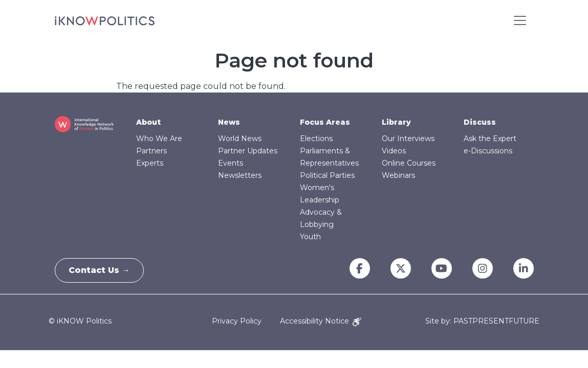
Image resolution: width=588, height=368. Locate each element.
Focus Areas (325, 122)
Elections (316, 139)
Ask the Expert (490, 139)
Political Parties (327, 175)
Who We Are (159, 139)
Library (396, 122)
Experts (150, 163)
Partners (151, 151)
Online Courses (409, 163)
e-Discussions (488, 151)
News (229, 122)
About (148, 122)
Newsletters (240, 175)
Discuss (480, 122)
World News (240, 139)
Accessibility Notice (321, 321)
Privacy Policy (237, 321)
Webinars (398, 175)
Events (231, 163)
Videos (394, 151)
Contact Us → (101, 270)
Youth (310, 237)
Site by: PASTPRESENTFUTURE (482, 321)
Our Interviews (408, 139)
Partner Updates (248, 151)
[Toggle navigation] (520, 20)
